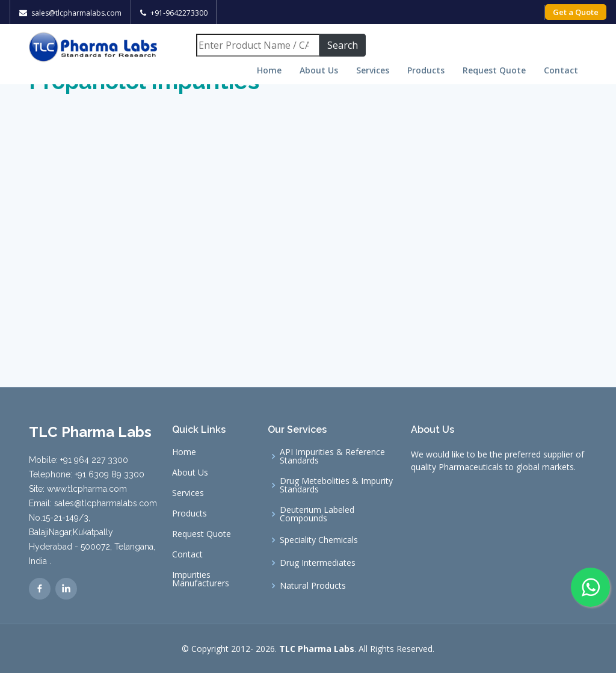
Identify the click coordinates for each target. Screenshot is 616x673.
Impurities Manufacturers (201, 579)
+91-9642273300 (179, 13)
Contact (561, 70)
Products (426, 70)
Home (269, 70)
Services (373, 70)
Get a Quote (576, 12)
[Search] (258, 45)
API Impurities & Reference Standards (332, 456)
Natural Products (313, 586)
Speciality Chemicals (319, 540)
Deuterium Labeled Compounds (317, 514)
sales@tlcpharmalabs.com (76, 13)
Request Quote (494, 70)
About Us (319, 70)
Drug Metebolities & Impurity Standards (336, 485)
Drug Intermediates (318, 563)
